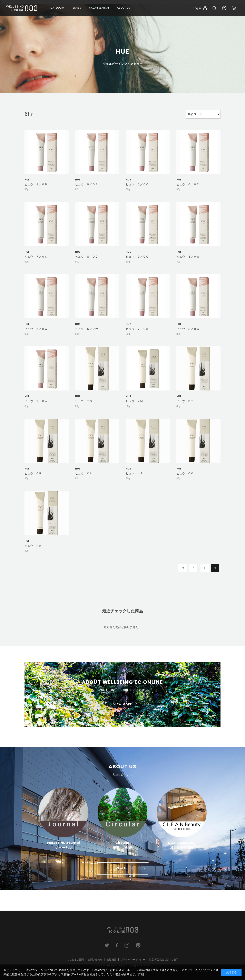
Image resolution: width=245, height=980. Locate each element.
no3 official (123, 868)
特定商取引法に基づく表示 (164, 960)
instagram (127, 945)
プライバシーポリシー (133, 960)
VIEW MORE (123, 704)
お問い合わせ (95, 960)
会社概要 (111, 960)
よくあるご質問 (75, 960)
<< (183, 568)
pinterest (138, 945)
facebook (117, 945)
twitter (107, 945)
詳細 (141, 974)
